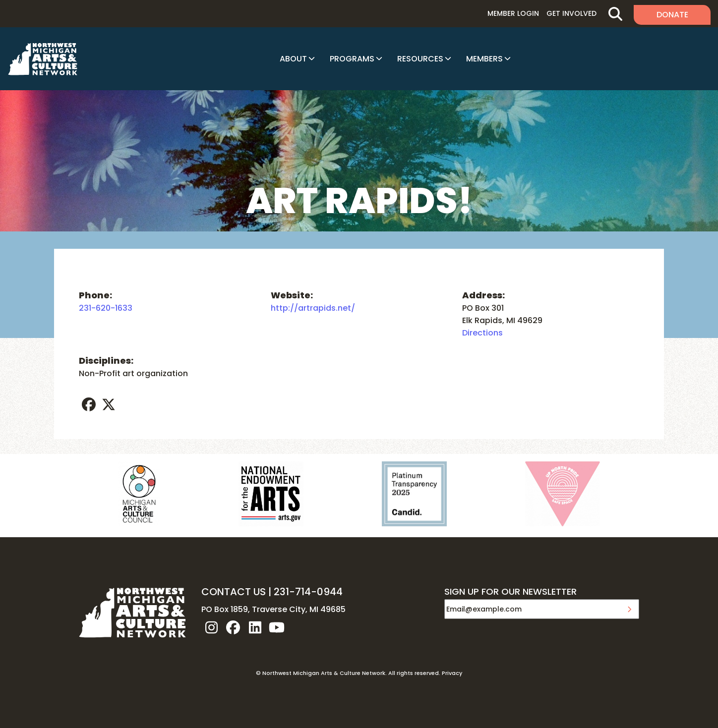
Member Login (513, 13)
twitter (109, 404)
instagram (211, 627)
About (293, 59)
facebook (89, 404)
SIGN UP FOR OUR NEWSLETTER (510, 592)
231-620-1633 (106, 308)
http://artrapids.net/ (313, 308)
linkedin (255, 627)
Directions (482, 333)
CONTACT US (234, 592)
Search (615, 14)
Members (484, 59)
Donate (672, 15)
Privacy (452, 673)
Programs (352, 59)
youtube (277, 627)
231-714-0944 (308, 592)
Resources (420, 59)
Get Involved (571, 13)
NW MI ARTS (43, 59)
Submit (629, 609)
